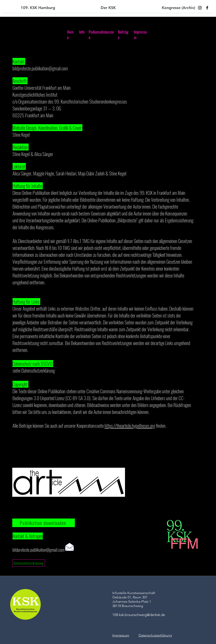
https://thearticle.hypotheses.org (130, 426)
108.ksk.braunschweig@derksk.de (139, 615)
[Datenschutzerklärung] (29, 563)
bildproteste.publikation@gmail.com (40, 68)
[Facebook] (207, 8)
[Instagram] (200, 8)
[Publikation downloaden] (44, 523)
